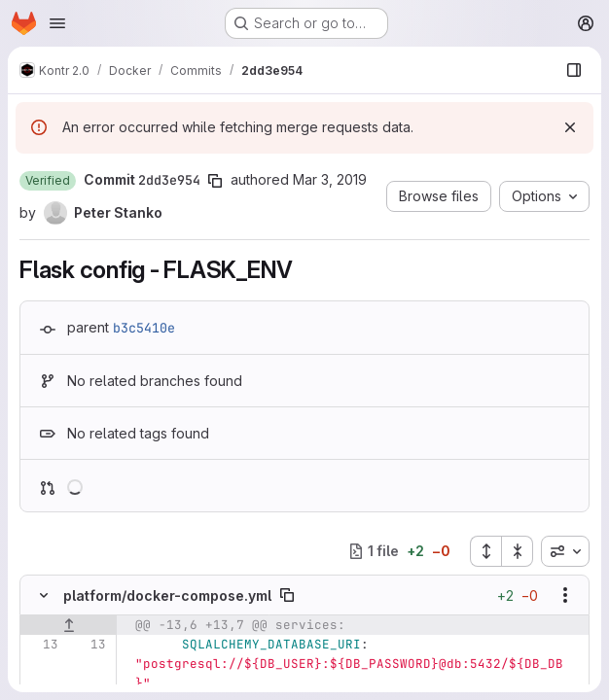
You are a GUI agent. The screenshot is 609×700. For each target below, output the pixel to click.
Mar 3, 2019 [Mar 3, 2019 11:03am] (330, 179)
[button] (48, 181)
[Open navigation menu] (57, 23)
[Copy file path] (287, 595)
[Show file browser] (574, 70)
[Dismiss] (570, 127)
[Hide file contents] (44, 595)
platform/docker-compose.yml (167, 595)
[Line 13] (42, 645)
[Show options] (565, 595)
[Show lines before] (69, 625)
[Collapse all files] (518, 551)
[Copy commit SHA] (215, 181)
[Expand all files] (485, 551)
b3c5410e (144, 328)
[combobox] (565, 551)
